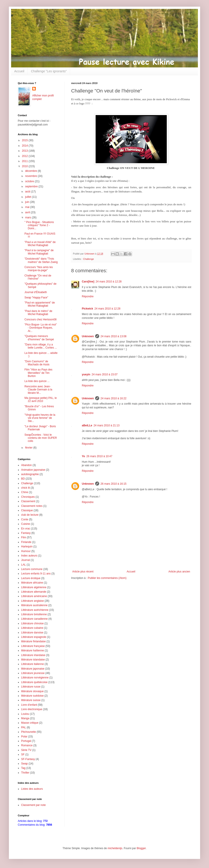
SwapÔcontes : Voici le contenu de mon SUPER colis (41, 438)
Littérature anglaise (32, 601)
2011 (25, 161)
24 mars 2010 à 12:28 (109, 282)
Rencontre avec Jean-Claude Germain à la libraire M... (38, 390)
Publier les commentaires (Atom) (107, 578)
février (29, 448)
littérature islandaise (33, 660)
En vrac (26, 529)
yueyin (86, 374)
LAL (23, 565)
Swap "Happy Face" (36, 298)
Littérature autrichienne (35, 610)
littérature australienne (34, 605)
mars (28, 217)
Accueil (19, 71)
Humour (26, 551)
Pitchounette (29, 732)
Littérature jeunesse (33, 673)
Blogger (141, 848)
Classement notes (32, 506)
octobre (30, 181)
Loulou (25, 714)
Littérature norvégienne (35, 678)
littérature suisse (31, 700)
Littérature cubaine (32, 628)
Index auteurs (29, 556)
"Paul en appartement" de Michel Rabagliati (40, 304)
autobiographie (30, 474)
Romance (27, 745)
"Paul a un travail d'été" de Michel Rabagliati (40, 244)
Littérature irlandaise (33, 655)
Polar (24, 737)
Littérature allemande (34, 592)
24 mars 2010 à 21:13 (107, 425)
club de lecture (30, 515)
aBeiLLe (87, 425)
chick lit (25, 488)
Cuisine (26, 524)
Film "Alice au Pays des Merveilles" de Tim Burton (38, 373)
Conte (25, 519)
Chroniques (28, 497)
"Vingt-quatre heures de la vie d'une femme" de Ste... (40, 418)
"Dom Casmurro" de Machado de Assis (37, 363)
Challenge (89, 259)
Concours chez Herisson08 (40, 319)
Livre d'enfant (29, 705)
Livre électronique (32, 709)
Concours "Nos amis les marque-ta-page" (39, 269)
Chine (25, 492)
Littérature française (33, 646)
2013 (25, 151)
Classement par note (33, 805)
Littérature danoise (32, 633)
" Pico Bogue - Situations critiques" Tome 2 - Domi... (39, 225)
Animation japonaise (33, 470)
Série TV (26, 750)
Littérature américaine (34, 596)
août (28, 192)
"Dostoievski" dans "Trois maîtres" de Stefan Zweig (41, 260)
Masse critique (30, 723)
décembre (31, 171)
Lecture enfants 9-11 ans (36, 574)
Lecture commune (32, 569)
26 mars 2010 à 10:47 (99, 456)
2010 (25, 166)
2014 (25, 146)
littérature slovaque (32, 691)
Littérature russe (31, 687)
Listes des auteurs (32, 789)
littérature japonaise (33, 669)
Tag (23, 768)
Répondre (88, 296)
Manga (25, 718)
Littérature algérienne (34, 587)
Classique (27, 510)
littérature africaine (32, 583)
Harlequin (27, 547)
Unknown (88, 336)
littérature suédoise (32, 696)
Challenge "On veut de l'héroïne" (38, 277)
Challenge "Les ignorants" (49, 71)
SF (23, 754)
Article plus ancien (179, 572)
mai (28, 207)
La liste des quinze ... (37, 381)
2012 (25, 156)
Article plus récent (83, 572)
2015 (25, 140)
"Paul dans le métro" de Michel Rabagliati (38, 313)
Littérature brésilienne (34, 614)
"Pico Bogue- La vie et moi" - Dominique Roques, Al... (41, 328)
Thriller (25, 773)
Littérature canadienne (34, 619)
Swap (24, 764)
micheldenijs (115, 848)
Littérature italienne (32, 664)
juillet (29, 197)
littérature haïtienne (33, 651)
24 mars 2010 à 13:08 (114, 336)
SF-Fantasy (28, 759)
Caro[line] (88, 282)
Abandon (26, 465)
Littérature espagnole (34, 637)
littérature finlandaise (33, 641)
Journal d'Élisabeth (36, 292)
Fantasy (26, 533)
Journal (25, 560)
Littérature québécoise (34, 682)
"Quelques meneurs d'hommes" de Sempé (39, 338)
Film (24, 537)
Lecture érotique (31, 578)
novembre (31, 176)
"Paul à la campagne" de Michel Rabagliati (39, 252)
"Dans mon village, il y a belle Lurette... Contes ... (41, 346)
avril (28, 212)
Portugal (26, 741)
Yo (83, 456)
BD (23, 479)
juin (28, 202)
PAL (24, 727)
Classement (28, 501)
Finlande (26, 542)
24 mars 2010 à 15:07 (105, 374)
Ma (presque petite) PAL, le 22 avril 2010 (41, 400)
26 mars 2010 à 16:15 (114, 484)
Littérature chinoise (32, 623)
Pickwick (87, 309)
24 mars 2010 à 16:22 (114, 398)
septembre (32, 186)
